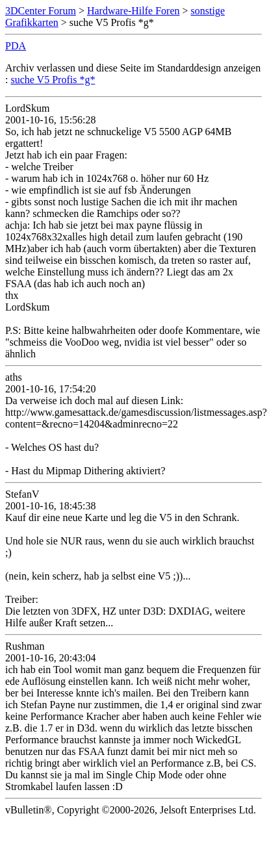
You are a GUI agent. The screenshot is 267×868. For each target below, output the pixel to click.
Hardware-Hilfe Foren (133, 11)
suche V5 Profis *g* (53, 80)
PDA (16, 46)
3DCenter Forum (41, 11)
